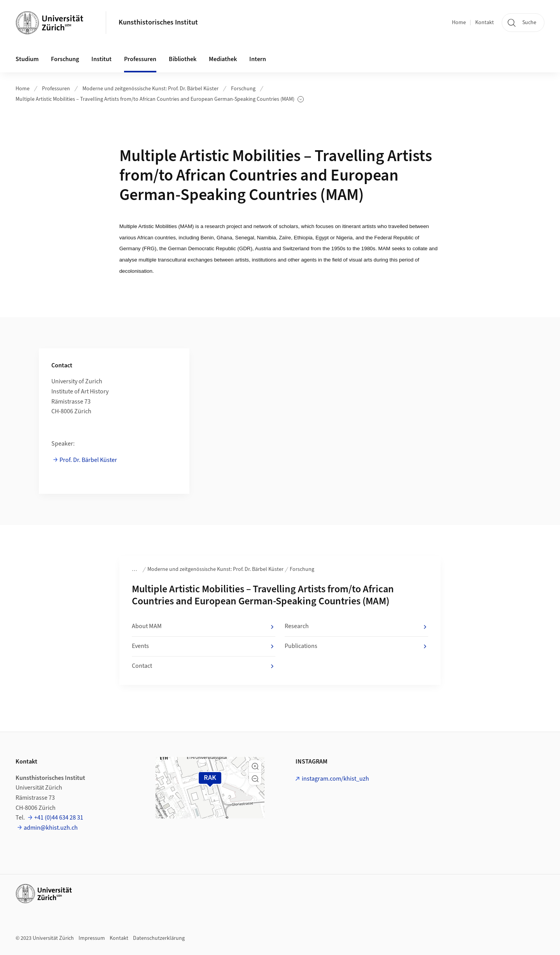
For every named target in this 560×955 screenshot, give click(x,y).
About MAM (204, 627)
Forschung (243, 89)
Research (356, 627)
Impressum (92, 938)
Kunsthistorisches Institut (158, 22)
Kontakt (485, 23)
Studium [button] (27, 59)
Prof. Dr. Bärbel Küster (88, 460)
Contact (204, 666)
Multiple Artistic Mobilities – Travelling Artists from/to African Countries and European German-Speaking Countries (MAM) (160, 99)
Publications (356, 646)
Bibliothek (183, 59)
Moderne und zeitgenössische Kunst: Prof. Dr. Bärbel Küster (150, 89)
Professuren (56, 89)
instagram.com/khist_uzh (335, 779)
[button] (255, 766)
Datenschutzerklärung (159, 938)
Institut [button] (101, 59)
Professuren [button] (140, 59)
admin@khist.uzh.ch (51, 828)
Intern (258, 59)
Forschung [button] (65, 59)
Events (204, 646)
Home (459, 23)
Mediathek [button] (223, 59)
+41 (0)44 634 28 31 (59, 818)
